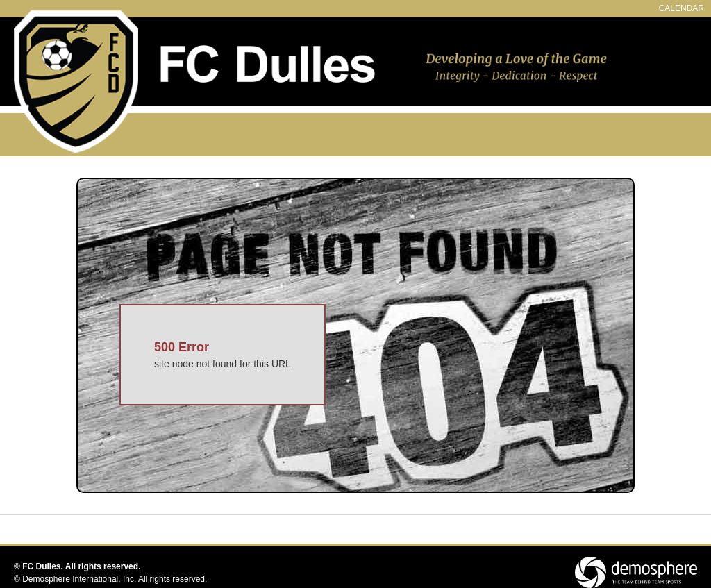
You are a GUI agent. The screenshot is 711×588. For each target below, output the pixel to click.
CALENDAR (681, 8)
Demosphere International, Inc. (79, 579)
